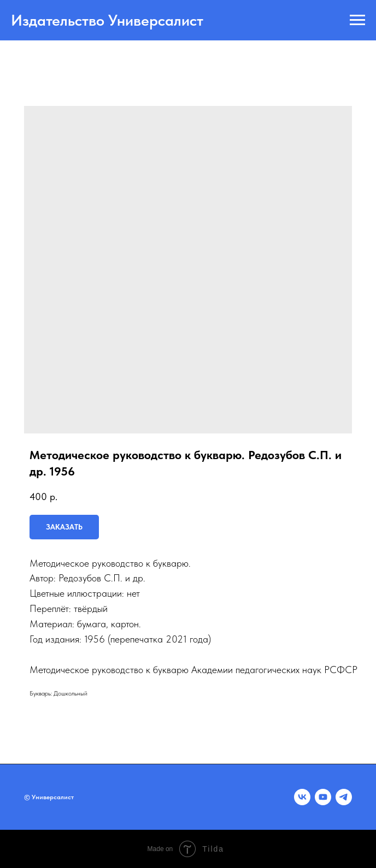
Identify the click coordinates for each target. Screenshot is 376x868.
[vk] (302, 797)
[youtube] (323, 797)
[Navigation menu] (357, 20)
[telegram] (344, 797)
